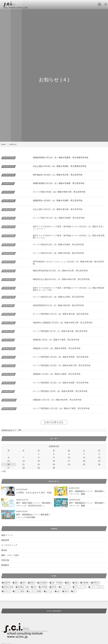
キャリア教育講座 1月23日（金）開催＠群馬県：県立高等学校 (61, 359)
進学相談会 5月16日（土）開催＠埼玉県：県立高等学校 (58, 175)
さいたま (49, 591)
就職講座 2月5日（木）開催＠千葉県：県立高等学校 (56, 342)
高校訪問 (7, 583)
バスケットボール (97, 587)
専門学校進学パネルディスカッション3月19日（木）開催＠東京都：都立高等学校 (68, 265)
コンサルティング (9, 545)
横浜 (68, 583)
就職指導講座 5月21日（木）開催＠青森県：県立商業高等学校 (61, 158)
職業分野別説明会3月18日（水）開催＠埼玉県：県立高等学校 (60, 272)
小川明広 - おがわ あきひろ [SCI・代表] (34, 493)
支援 (76, 583)
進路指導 (5, 540)
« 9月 (4, 471)
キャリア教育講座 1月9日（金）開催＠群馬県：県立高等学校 (60, 393)
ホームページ (65, 587)
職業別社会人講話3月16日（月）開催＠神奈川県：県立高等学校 (61, 281)
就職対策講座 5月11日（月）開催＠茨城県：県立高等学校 (59, 183)
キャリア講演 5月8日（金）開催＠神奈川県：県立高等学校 (59, 192)
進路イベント (7, 535)
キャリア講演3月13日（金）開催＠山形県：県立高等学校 (58, 299)
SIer (58, 591)
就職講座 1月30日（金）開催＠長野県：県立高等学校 (57, 350)
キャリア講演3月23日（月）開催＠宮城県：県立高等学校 (58, 246)
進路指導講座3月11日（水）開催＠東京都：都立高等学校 (58, 307)
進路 (16, 583)
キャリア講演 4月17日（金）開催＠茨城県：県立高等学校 (59, 220)
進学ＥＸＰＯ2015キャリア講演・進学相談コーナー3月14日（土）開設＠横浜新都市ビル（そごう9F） (69, 291)
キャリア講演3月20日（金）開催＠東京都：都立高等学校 (58, 255)
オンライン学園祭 (35, 591)
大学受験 (44, 587)
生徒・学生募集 (57, 583)
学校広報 (5, 560)
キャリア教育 (19, 591)
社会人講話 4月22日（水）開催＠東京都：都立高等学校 (58, 211)
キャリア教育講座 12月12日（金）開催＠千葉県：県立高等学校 (61, 410)
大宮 (35, 587)
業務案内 (5, 565)
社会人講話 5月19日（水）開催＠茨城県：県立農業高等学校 (60, 166)
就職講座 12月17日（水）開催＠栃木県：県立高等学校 (57, 402)
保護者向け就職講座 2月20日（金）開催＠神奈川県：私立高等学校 (63, 324)
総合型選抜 (43, 583)
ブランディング (80, 587)
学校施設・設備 (23, 587)
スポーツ (7, 591)
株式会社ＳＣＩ (11, 430)
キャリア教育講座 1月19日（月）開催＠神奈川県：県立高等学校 (62, 367)
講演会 (4, 550)
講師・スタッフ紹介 (10, 555)
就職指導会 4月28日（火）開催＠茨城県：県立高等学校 (58, 200)
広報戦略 (85, 583)
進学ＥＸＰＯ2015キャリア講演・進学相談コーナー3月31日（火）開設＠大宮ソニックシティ (69, 229)
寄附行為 (96, 583)
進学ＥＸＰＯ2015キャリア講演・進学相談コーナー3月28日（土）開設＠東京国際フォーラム (69, 238)
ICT (74, 591)
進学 (24, 583)
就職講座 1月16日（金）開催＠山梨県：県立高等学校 (57, 376)
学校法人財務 (8, 587)
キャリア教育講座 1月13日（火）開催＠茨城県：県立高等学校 (61, 384)
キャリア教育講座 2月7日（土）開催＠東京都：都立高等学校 (60, 333)
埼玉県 (54, 587)
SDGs (66, 591)
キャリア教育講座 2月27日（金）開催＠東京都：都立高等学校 (61, 316)
